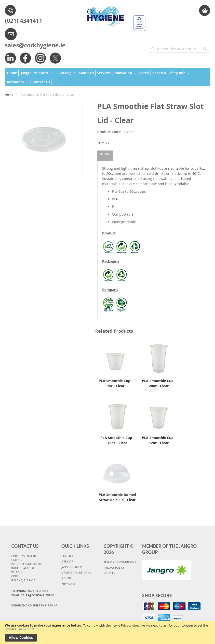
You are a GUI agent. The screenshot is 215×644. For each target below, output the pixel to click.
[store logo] (115, 16)
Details (105, 154)
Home (9, 95)
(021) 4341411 (24, 21)
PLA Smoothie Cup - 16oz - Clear (117, 440)
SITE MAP (67, 561)
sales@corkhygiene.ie (35, 45)
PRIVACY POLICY (114, 568)
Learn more (26, 629)
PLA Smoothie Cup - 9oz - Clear (116, 383)
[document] (107, 633)
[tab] (105, 156)
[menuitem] (13, 73)
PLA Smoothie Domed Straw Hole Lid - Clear (117, 497)
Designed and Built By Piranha (34, 605)
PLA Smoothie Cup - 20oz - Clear (159, 383)
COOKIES (109, 573)
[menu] (107, 77)
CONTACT (67, 556)
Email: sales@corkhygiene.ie (33, 595)
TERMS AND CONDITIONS (120, 562)
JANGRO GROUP (72, 567)
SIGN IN (66, 578)
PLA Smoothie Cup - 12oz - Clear (159, 440)
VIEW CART (68, 583)
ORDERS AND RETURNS (76, 572)
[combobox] (179, 49)
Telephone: (30, 591)
